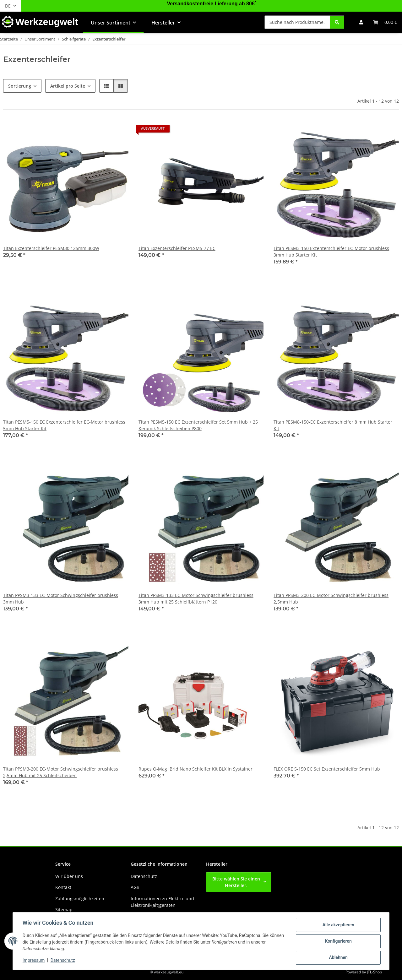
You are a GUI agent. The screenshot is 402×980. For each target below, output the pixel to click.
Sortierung (20, 86)
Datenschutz (63, 961)
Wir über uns (69, 876)
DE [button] (8, 6)
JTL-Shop (374, 972)
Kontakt (63, 887)
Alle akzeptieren (338, 925)
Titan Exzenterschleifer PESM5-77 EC (177, 248)
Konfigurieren (338, 941)
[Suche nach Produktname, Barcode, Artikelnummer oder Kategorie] (297, 22)
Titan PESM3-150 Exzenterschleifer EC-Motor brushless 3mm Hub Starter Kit (331, 252)
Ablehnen (338, 958)
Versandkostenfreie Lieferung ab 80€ (212, 4)
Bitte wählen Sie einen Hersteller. (236, 882)
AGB (135, 887)
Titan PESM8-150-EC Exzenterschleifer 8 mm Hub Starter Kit (333, 425)
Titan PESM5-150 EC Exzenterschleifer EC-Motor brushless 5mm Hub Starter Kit (64, 425)
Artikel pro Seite (68, 86)
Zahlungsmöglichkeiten (80, 899)
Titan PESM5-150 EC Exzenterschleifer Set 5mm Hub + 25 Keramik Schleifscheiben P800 (198, 425)
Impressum (34, 961)
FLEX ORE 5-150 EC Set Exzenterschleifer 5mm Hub (327, 769)
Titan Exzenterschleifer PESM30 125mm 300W (51, 248)
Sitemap (64, 910)
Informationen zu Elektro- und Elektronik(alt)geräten (162, 902)
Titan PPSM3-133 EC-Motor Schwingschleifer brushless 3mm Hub (61, 598)
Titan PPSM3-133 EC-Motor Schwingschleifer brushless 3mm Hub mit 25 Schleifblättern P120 (196, 598)
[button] (361, 22)
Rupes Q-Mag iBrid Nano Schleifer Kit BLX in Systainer (196, 769)
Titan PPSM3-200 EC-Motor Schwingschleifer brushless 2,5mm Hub (331, 598)
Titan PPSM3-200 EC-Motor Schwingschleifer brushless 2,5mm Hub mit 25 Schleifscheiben (61, 772)
